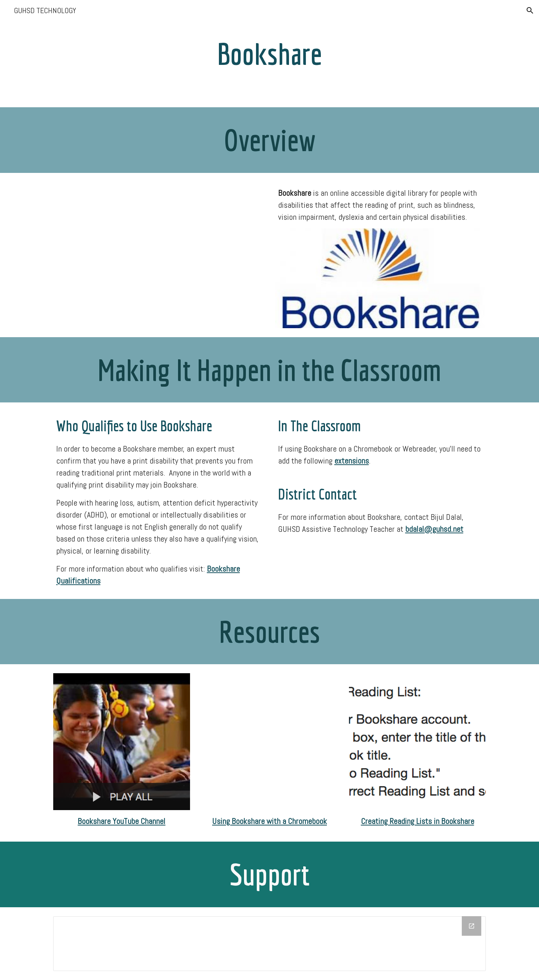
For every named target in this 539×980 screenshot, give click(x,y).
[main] (269, 54)
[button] (530, 11)
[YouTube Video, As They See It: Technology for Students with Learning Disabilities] (159, 253)
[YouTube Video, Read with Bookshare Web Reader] (269, 742)
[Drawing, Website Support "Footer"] (269, 944)
